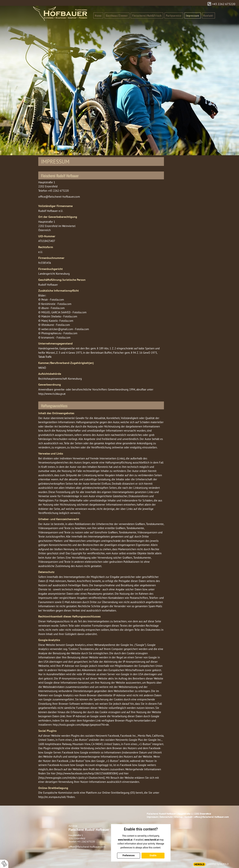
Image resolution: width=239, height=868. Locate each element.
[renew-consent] (4, 864)
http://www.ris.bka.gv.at (52, 394)
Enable (153, 855)
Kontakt (188, 817)
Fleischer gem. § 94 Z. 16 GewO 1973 (135, 353)
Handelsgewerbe (48, 348)
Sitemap (179, 817)
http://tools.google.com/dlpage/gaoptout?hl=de (81, 725)
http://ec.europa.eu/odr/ (52, 797)
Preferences (128, 855)
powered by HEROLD (218, 864)
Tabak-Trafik (45, 357)
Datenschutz (166, 817)
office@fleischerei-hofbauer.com (59, 197)
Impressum (152, 817)
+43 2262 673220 (224, 4)
